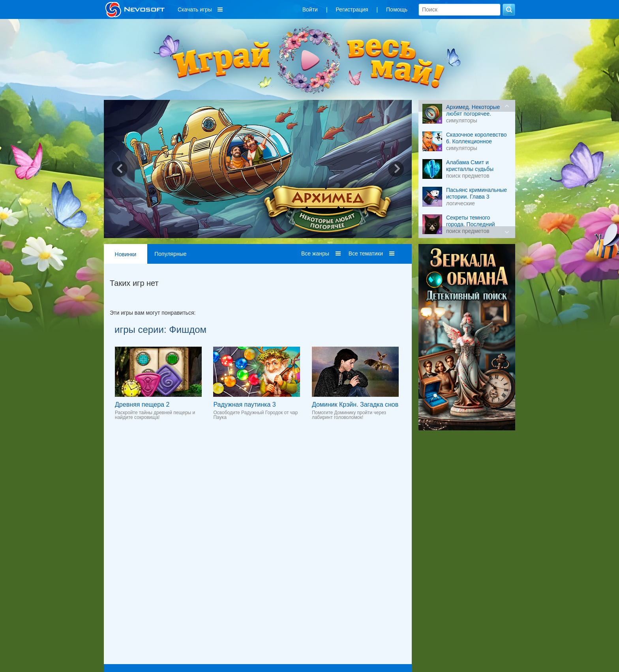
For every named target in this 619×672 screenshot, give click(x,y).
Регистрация (352, 9)
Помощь (397, 9)
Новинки (126, 254)
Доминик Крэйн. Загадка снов (355, 405)
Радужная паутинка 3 (244, 405)
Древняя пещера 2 (142, 405)
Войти (310, 9)
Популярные (170, 254)
